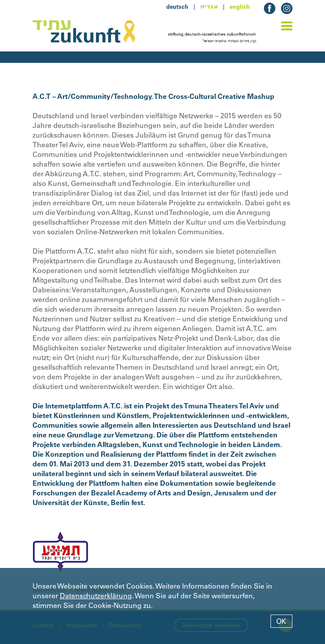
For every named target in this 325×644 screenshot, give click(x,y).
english (240, 7)
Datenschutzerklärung (96, 596)
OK (281, 621)
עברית (209, 7)
